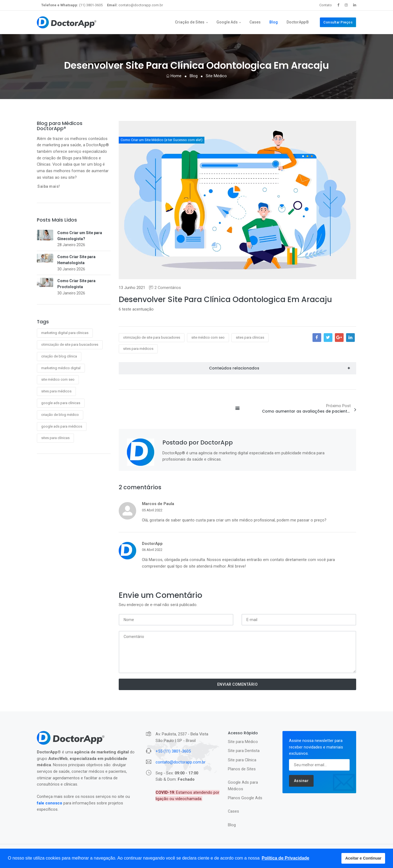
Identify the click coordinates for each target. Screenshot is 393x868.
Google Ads (227, 22)
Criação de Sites (190, 22)
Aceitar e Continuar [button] (363, 858)
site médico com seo (58, 379)
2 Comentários (165, 288)
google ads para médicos (62, 426)
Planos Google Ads (245, 798)
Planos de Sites (242, 769)
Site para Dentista (244, 751)
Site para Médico (243, 742)
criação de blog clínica (59, 356)
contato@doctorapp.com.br (135, 5)
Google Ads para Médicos (243, 786)
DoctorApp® (298, 22)
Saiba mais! (49, 186)
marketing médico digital (61, 368)
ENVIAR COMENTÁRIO (238, 684)
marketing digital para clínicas (65, 333)
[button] (286, 858)
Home (174, 76)
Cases (255, 22)
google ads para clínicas (61, 403)
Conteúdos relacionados (234, 368)
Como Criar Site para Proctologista (76, 284)
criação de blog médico (60, 415)
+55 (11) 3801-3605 (173, 751)
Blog (274, 22)
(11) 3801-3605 (72, 5)
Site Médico (216, 76)
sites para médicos (56, 391)
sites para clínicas (55, 438)
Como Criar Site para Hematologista (76, 260)
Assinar (301, 781)
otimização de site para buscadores (70, 344)
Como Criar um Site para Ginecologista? (80, 236)
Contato (326, 5)
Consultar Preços (338, 22)
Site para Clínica (242, 760)
